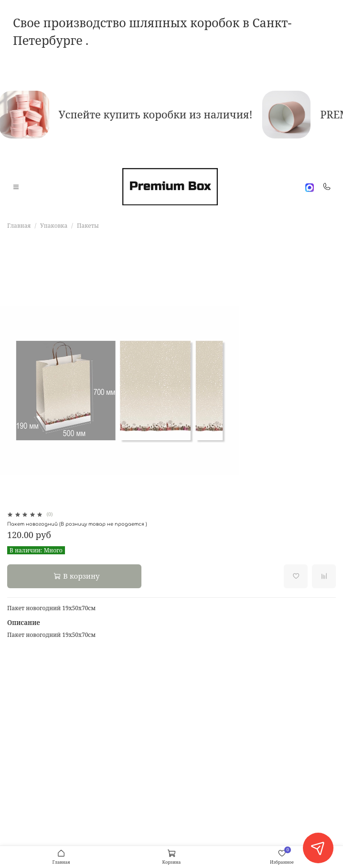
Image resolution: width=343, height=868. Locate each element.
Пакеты (88, 226)
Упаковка (54, 226)
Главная (19, 226)
